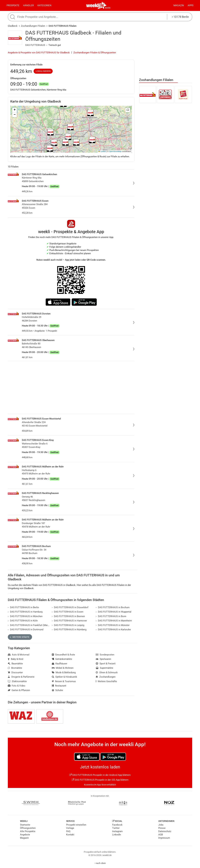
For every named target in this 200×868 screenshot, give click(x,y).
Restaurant (59, 686)
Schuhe (57, 690)
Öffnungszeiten (28, 828)
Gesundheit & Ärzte (64, 655)
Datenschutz (165, 831)
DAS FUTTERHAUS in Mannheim (114, 621)
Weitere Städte (20, 637)
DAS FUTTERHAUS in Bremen (68, 616)
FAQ (68, 831)
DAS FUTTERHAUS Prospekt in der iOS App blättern (100, 780)
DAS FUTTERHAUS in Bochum (113, 607)
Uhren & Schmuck (107, 672)
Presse (162, 828)
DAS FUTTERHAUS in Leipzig (68, 625)
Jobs (161, 825)
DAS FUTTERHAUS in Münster (113, 625)
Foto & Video (17, 686)
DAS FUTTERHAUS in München (25, 616)
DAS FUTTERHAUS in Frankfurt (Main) (29, 625)
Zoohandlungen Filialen (33, 26)
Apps (191, 5)
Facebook (117, 825)
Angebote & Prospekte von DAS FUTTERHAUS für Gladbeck (39, 53)
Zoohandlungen (106, 677)
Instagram (117, 831)
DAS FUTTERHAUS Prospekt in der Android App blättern (100, 775)
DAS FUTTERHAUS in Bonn (111, 616)
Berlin (108, 8)
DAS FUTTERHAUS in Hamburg (25, 612)
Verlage (70, 828)
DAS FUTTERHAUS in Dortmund (26, 630)
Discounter (15, 672)
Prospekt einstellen (76, 825)
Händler (28, 5)
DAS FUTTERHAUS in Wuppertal (114, 612)
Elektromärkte (17, 681)
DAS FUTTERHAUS (35, 45)
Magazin (179, 5)
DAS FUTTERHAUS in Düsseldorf (70, 607)
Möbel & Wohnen (63, 668)
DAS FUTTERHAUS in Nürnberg (69, 630)
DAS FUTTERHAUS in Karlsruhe (113, 630)
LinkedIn (117, 835)
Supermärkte (104, 668)
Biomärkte (15, 668)
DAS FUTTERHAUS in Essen (68, 612)
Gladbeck (13, 26)
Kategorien (44, 5)
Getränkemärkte (62, 659)
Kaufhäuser (60, 664)
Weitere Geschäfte (106, 681)
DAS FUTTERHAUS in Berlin (23, 607)
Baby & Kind (15, 659)
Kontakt (70, 835)
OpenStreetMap (115, 151)
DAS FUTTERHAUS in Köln (23, 621)
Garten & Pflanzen (19, 690)
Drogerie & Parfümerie (21, 677)
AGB (161, 835)
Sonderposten (105, 655)
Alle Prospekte (28, 831)
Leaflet (102, 151)
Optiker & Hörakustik (65, 677)
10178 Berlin (180, 17)
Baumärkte (15, 664)
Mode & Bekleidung (64, 672)
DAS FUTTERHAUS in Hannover (69, 621)
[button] (128, 110)
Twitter (116, 828)
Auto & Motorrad (19, 655)
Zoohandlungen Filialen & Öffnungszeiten (95, 53)
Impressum (164, 838)
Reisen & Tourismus (64, 681)
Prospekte (13, 5)
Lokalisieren (43, 71)
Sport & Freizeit (106, 664)
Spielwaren (103, 659)
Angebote (25, 835)
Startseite (25, 825)
